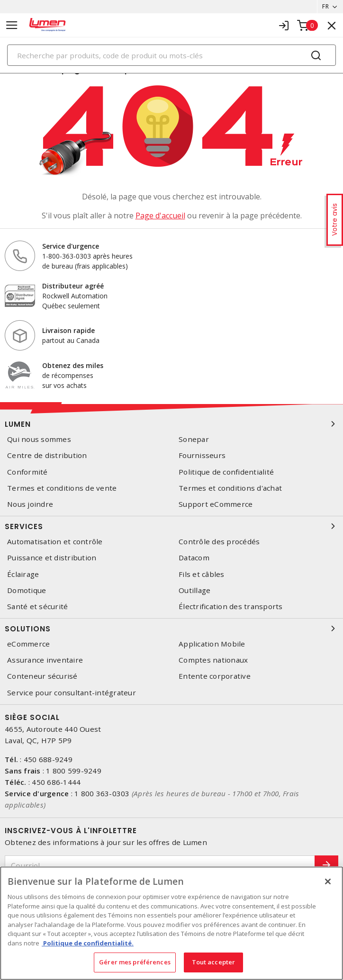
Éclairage (23, 574)
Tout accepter (214, 962)
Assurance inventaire (45, 660)
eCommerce (28, 644)
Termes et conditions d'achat (230, 488)
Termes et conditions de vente (62, 488)
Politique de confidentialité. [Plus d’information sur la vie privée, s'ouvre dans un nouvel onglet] (88, 943)
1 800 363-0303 (102, 793)
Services (171, 526)
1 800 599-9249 (74, 771)
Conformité (27, 472)
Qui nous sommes (39, 439)
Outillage (194, 590)
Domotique (27, 590)
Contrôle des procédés (219, 542)
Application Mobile (212, 644)
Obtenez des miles (73, 365)
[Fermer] (328, 881)
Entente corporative (215, 676)
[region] (171, 923)
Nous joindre (30, 504)
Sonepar (194, 439)
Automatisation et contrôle (55, 542)
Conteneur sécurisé (42, 676)
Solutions (171, 629)
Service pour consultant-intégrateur (72, 693)
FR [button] (325, 6)
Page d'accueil (160, 216)
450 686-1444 (56, 782)
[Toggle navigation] (12, 25)
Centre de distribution (47, 455)
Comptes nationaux (213, 660)
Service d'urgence (71, 246)
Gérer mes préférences (135, 962)
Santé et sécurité (37, 607)
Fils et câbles (202, 574)
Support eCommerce (216, 504)
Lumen (171, 424)
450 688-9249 (48, 759)
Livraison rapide (68, 330)
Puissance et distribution (52, 558)
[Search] (171, 55)
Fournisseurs (202, 455)
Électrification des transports (231, 607)
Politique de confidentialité (226, 472)
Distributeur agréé (73, 286)
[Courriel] (160, 866)
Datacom (194, 558)
